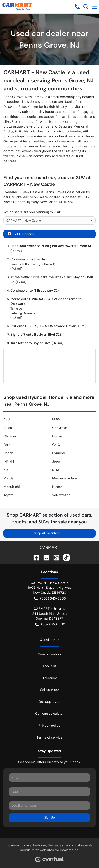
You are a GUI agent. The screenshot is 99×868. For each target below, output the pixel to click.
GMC (56, 445)
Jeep (56, 461)
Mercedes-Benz (65, 478)
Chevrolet (60, 428)
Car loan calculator (50, 714)
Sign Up (49, 817)
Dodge (57, 436)
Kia (6, 470)
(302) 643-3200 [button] (50, 599)
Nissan (57, 487)
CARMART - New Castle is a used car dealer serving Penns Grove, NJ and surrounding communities (49, 80)
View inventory (49, 654)
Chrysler (10, 436)
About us (49, 666)
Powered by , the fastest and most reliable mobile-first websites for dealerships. (49, 851)
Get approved (49, 702)
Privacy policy (49, 726)
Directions (50, 678)
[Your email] (49, 806)
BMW (56, 419)
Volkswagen (61, 495)
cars (7, 197)
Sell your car (50, 690)
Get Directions (21, 234)
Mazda (8, 478)
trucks (17, 197)
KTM (56, 470)
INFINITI (9, 461)
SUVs (34, 197)
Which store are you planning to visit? (33, 212)
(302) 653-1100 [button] (50, 624)
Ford (7, 445)
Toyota (8, 495)
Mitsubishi (12, 487)
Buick (8, 428)
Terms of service (50, 737)
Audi (7, 419)
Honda (8, 453)
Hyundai (59, 453)
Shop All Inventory (49, 533)
